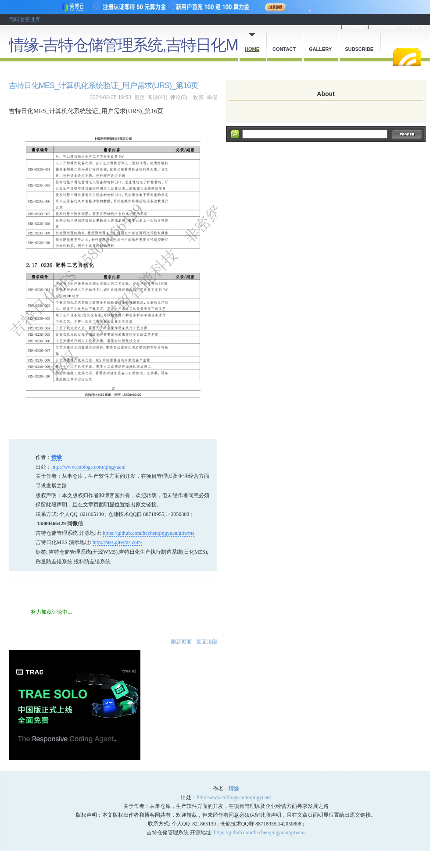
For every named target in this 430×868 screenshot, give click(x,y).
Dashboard (386, 27)
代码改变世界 (25, 19)
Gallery (320, 49)
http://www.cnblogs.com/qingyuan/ (88, 467)
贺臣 (140, 97)
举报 (212, 97)
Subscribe (359, 49)
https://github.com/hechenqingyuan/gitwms (148, 533)
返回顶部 (207, 642)
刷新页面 (181, 642)
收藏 (198, 97)
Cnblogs (355, 27)
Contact (284, 49)
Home (252, 49)
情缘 (57, 457)
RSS (407, 57)
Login (414, 27)
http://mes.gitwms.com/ (117, 542)
